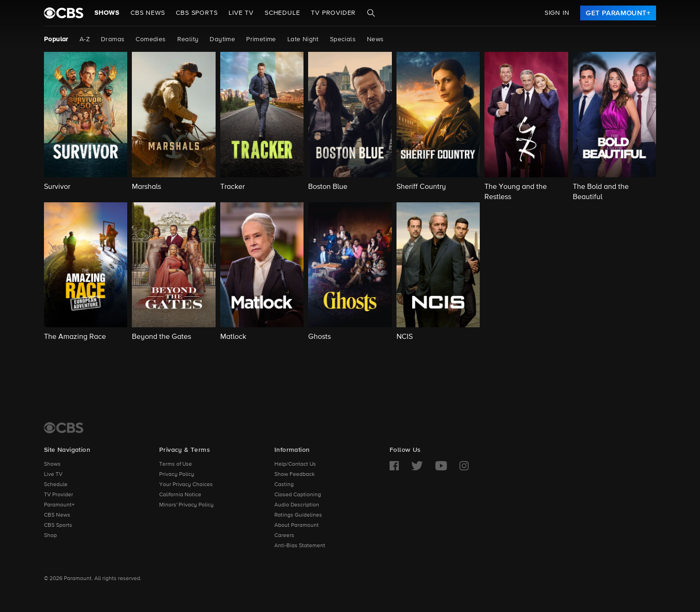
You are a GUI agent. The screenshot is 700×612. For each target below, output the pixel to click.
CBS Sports (58, 525)
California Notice (180, 495)
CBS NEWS (148, 13)
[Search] (371, 13)
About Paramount (297, 525)
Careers (284, 536)
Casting (284, 485)
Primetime (261, 39)
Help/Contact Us (295, 464)
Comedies (151, 39)
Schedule (282, 13)
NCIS (405, 337)
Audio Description (297, 505)
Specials (343, 39)
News (375, 39)
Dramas (113, 39)
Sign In (557, 13)
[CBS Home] (64, 428)
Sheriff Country (421, 187)
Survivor (57, 187)
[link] (618, 13)
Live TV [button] (241, 13)
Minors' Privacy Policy (186, 505)
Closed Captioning (298, 495)
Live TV (53, 475)
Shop (50, 536)
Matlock (233, 337)
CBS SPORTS (197, 13)
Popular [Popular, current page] (56, 39)
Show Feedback (294, 475)
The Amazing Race (75, 337)
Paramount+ (59, 505)
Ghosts (319, 337)
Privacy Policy (177, 475)
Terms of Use (176, 464)
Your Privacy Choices (186, 485)
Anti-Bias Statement (300, 546)
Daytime (222, 39)
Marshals (146, 187)
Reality (188, 39)
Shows (107, 13)
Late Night (303, 39)
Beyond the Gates (161, 337)
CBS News (57, 515)
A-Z (85, 39)
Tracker (232, 187)
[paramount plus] (64, 13)
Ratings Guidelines (298, 515)
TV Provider (333, 13)
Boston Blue (328, 187)
